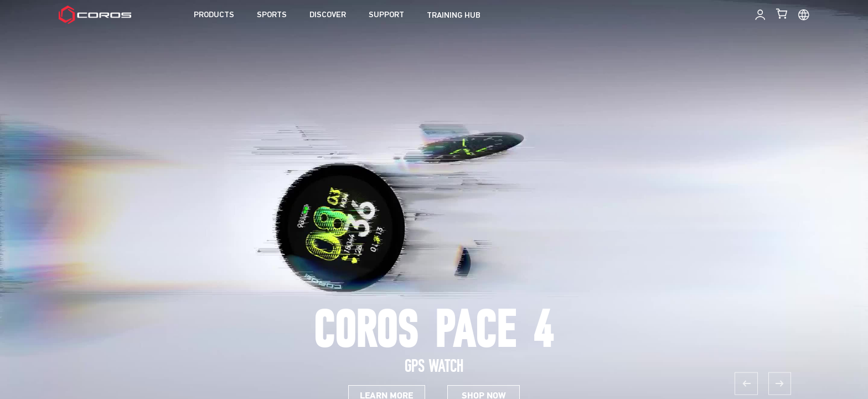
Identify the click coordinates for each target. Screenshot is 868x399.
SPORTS (272, 15)
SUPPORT (386, 15)
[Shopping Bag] (782, 14)
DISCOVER (328, 15)
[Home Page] (95, 15)
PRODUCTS (214, 15)
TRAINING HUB (454, 16)
